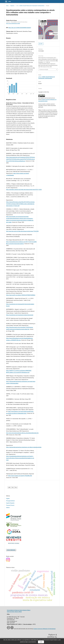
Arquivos (12, 6)
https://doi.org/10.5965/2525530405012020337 (20, 28)
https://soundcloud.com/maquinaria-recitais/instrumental (20, 315)
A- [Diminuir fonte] (16, 487)
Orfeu (10, 1)
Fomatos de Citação (44, 70)
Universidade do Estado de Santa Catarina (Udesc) (19, 610)
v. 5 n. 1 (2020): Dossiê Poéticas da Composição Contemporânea (30, 6)
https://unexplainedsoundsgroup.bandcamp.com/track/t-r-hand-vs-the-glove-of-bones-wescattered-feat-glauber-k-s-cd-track (20, 458)
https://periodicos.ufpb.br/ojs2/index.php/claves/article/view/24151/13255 (24, 190)
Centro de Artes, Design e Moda (14, 612)
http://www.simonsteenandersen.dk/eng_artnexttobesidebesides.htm (22, 433)
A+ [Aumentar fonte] (9, 487)
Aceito (41, 642)
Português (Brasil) (10, 501)
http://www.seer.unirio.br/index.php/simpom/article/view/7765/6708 (22, 231)
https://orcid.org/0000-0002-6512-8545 (13, 23)
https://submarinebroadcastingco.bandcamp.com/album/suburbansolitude (24, 447)
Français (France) (10, 505)
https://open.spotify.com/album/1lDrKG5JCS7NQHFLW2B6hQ (21, 295)
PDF (41, 44)
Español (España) (10, 503)
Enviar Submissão (11, 550)
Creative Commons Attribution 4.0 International (44, 629)
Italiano (8, 508)
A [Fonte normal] (13, 487)
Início (7, 6)
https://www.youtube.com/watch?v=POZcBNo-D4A (20, 476)
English (8, 499)
